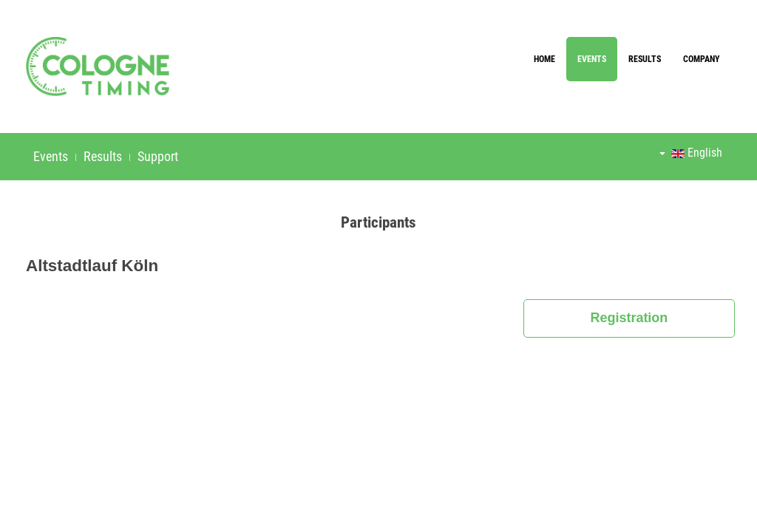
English (691, 153)
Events (592, 59)
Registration (629, 318)
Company (702, 59)
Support (158, 156)
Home (544, 59)
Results (645, 59)
